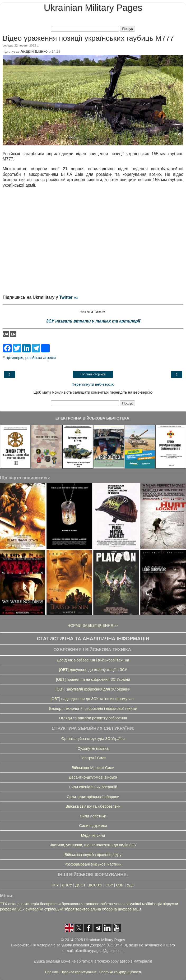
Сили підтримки (93, 826)
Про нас (52, 972)
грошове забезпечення (105, 904)
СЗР (120, 885)
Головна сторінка (93, 374)
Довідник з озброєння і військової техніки (93, 660)
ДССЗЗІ (95, 885)
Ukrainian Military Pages (93, 8)
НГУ (55, 885)
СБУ (109, 885)
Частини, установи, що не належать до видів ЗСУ (93, 845)
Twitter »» (69, 297)
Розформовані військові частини (93, 864)
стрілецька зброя (59, 909)
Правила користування (79, 972)
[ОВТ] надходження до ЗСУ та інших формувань (93, 699)
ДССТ (80, 885)
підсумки (170, 904)
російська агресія (41, 358)
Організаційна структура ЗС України (93, 739)
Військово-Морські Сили (93, 768)
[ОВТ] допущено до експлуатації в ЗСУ (93, 670)
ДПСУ (67, 885)
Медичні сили (93, 835)
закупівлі (133, 904)
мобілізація (152, 904)
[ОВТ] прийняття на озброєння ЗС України (93, 679)
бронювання (72, 904)
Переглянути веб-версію (93, 384)
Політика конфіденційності (120, 972)
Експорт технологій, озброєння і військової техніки (93, 708)
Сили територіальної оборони (93, 797)
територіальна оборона (96, 909)
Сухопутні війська (93, 748)
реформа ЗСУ (12, 909)
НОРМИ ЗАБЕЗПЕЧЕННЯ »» (93, 625)
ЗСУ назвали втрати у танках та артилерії (93, 321)
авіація (14, 904)
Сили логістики (93, 816)
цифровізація (130, 909)
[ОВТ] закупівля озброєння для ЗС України (93, 689)
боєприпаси (50, 904)
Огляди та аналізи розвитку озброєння (93, 718)
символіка (34, 909)
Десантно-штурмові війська (93, 777)
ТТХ (4, 904)
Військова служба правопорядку (93, 855)
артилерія (15, 358)
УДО (131, 885)
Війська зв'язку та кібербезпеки (93, 806)
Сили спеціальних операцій (93, 787)
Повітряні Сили (93, 758)
